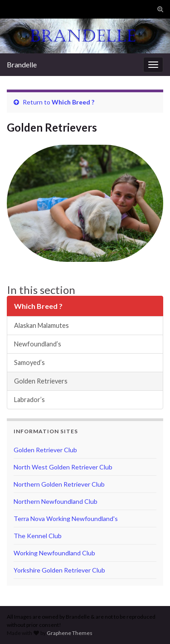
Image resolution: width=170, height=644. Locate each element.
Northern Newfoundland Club (56, 501)
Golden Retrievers (41, 381)
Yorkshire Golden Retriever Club (59, 570)
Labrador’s (29, 400)
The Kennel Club (38, 536)
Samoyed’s (29, 362)
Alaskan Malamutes (41, 325)
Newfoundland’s (38, 344)
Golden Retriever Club (45, 450)
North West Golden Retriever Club (63, 467)
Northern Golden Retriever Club (59, 484)
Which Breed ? (73, 102)
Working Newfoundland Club (54, 553)
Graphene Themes (70, 633)
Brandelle (22, 64)
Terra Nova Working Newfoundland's (66, 519)
